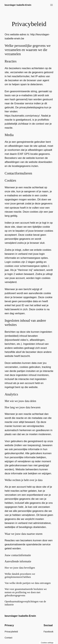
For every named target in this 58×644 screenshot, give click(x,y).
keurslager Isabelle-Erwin (18, 5)
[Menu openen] (52, 5)
